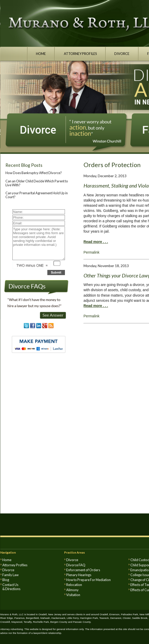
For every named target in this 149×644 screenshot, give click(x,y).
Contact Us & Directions (11, 587)
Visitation (73, 595)
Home (7, 560)
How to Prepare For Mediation (88, 580)
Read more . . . (96, 242)
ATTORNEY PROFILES (80, 54)
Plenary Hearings (79, 575)
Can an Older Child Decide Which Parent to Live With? (37, 183)
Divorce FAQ (76, 565)
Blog (6, 580)
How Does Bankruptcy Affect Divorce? (34, 173)
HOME (41, 54)
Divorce (8, 570)
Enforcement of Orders (83, 570)
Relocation (74, 585)
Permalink (92, 252)
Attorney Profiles (15, 565)
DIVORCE (122, 54)
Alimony (72, 590)
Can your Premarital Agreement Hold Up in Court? (37, 195)
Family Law (10, 575)
